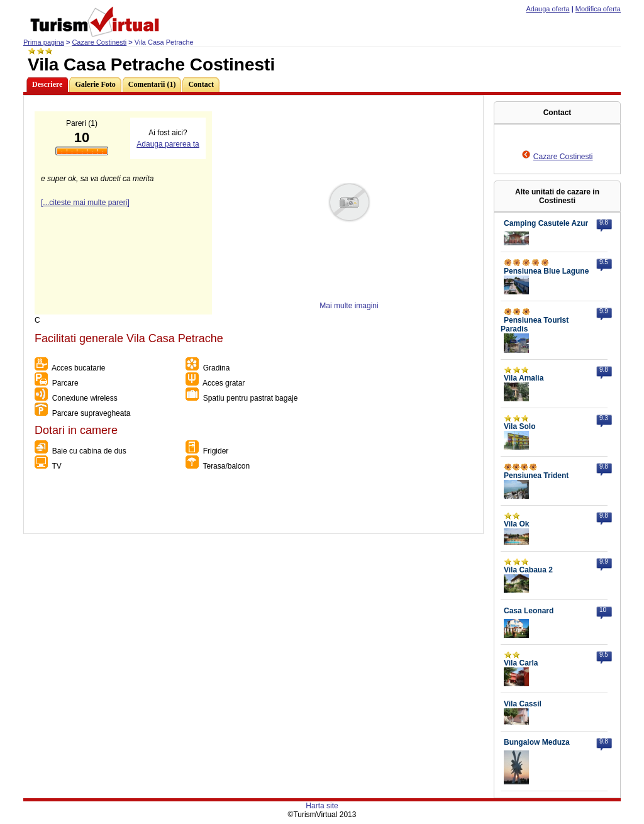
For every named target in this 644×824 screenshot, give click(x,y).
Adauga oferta (548, 9)
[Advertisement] (253, 505)
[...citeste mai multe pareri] (85, 203)
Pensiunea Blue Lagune (546, 271)
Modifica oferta (598, 9)
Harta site (322, 806)
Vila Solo (519, 426)
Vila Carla (521, 663)
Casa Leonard (529, 611)
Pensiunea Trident (536, 476)
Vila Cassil (523, 704)
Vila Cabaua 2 (528, 570)
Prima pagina (44, 42)
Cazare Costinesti (99, 42)
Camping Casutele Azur (546, 223)
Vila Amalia (524, 378)
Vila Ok (516, 524)
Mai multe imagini (349, 306)
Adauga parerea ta (168, 144)
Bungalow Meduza (537, 742)
